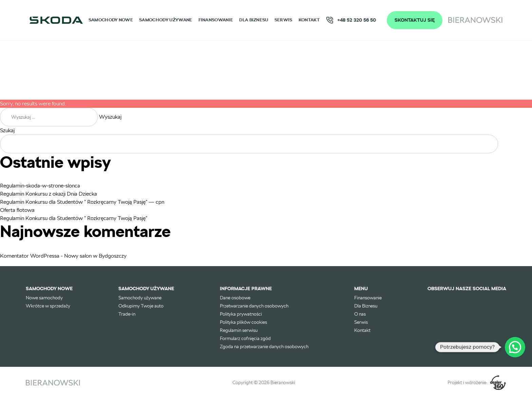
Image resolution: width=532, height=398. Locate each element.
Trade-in (127, 314)
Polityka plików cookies (243, 322)
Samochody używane (166, 20)
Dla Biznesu (254, 20)
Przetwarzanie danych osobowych (254, 306)
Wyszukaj (110, 117)
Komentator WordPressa (30, 256)
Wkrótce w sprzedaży (48, 306)
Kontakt (309, 20)
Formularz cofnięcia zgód (245, 338)
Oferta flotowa (17, 210)
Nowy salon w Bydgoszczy (95, 256)
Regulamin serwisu (239, 330)
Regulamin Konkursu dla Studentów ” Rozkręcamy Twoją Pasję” (74, 218)
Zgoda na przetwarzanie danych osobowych (264, 346)
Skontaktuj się (415, 20)
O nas (360, 314)
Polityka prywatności (241, 314)
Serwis (283, 20)
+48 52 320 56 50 (351, 20)
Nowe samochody (44, 298)
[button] (515, 347)
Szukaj (7, 130)
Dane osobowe (235, 298)
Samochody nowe (111, 20)
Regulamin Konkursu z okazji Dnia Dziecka (49, 194)
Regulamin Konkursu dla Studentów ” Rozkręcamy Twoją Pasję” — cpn (82, 202)
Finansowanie (216, 20)
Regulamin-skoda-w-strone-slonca (40, 186)
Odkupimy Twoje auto (141, 306)
